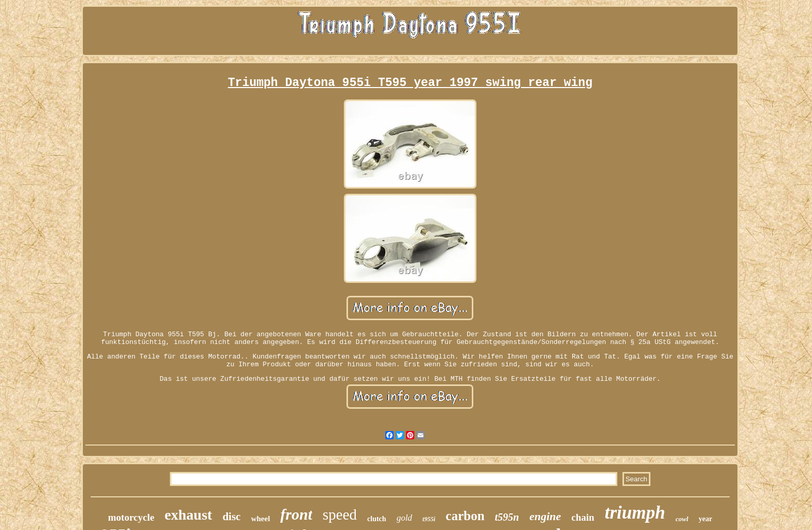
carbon (465, 516)
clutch (377, 519)
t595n (507, 517)
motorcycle (131, 517)
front (296, 514)
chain (583, 517)
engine (545, 516)
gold (404, 518)
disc (232, 517)
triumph (635, 513)
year (705, 519)
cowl (682, 519)
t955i (429, 519)
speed (340, 514)
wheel (261, 519)
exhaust (189, 515)
